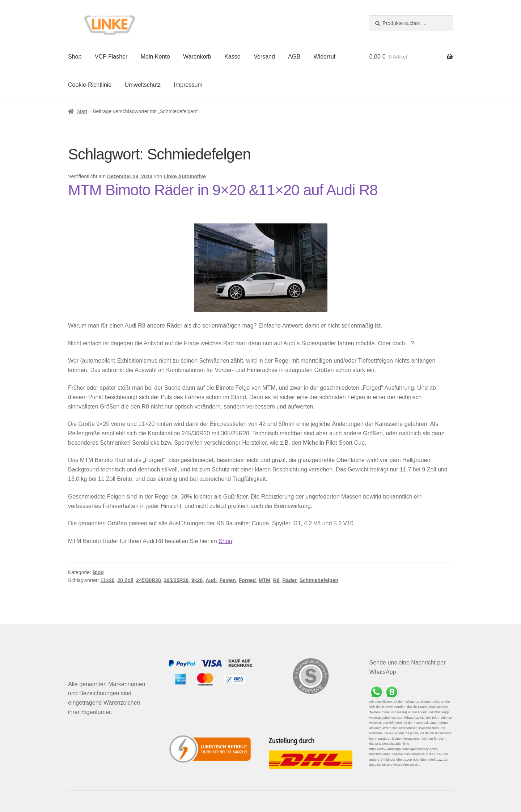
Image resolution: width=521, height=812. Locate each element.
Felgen (228, 580)
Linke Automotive (185, 176)
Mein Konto (155, 57)
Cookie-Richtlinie (90, 85)
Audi (211, 580)
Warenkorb (197, 57)
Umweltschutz (143, 85)
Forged (247, 580)
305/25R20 (176, 580)
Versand (264, 57)
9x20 (197, 580)
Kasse (232, 57)
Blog (98, 572)
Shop (75, 57)
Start (82, 111)
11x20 (108, 580)
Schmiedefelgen (319, 580)
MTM (264, 580)
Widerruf (325, 57)
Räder (289, 580)
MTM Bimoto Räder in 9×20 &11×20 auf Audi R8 (223, 190)
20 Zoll (125, 580)
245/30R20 (149, 580)
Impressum (188, 85)
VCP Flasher (111, 57)
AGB (294, 57)
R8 (276, 580)
